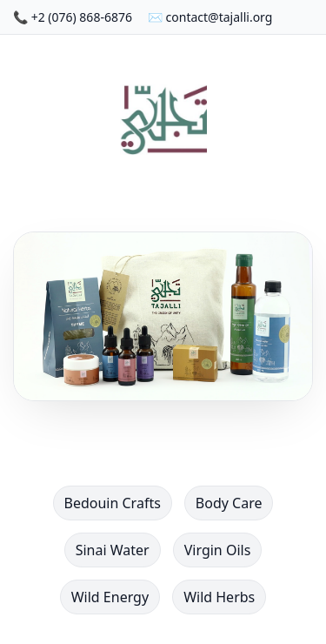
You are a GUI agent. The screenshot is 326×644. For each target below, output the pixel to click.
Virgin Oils (218, 550)
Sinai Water (113, 550)
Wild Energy (110, 597)
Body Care (229, 503)
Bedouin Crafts (113, 503)
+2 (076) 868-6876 (82, 17)
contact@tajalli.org (220, 17)
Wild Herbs (219, 597)
